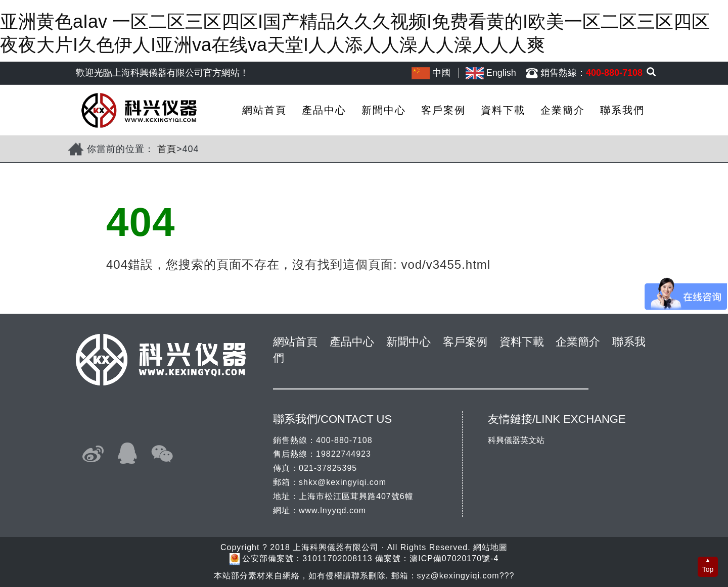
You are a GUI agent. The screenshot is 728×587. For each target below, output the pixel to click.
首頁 (167, 149)
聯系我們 (622, 110)
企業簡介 (563, 110)
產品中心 (324, 110)
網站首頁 (264, 110)
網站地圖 (490, 547)
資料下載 (503, 110)
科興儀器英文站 (516, 440)
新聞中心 (384, 110)
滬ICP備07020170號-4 (454, 559)
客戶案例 (443, 110)
